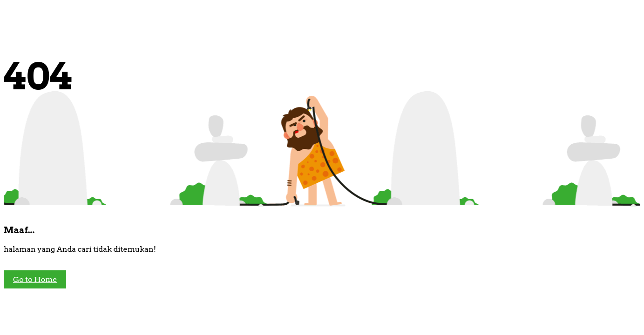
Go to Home (35, 279)
